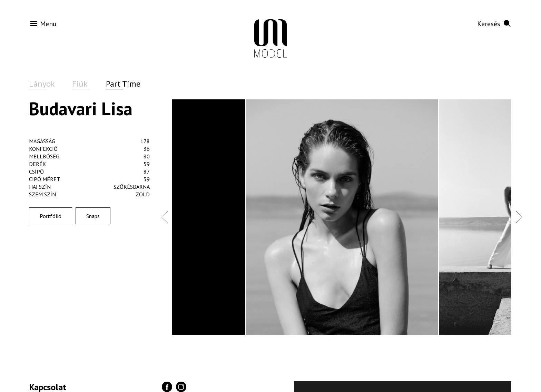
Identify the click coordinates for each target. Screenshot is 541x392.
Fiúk (80, 84)
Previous (165, 217)
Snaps (93, 216)
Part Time (123, 84)
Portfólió (51, 216)
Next (519, 217)
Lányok (42, 84)
